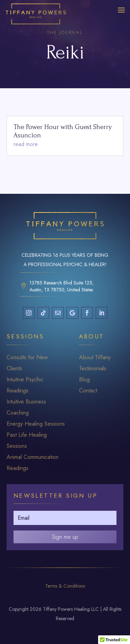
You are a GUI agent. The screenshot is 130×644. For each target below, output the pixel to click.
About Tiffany (95, 357)
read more (26, 144)
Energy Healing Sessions (36, 424)
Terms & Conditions (65, 586)
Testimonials (93, 368)
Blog (84, 379)
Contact (88, 391)
